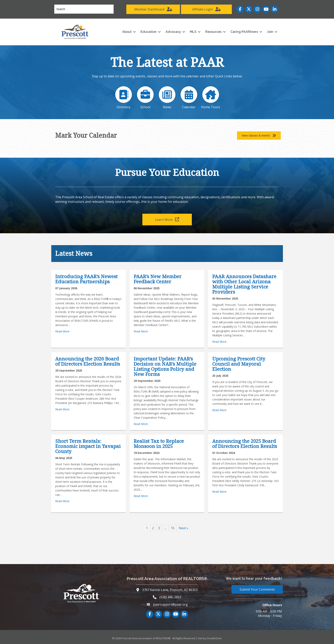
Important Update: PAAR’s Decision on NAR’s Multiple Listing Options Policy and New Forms (165, 366)
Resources (213, 32)
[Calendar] (189, 97)
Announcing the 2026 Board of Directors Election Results (88, 361)
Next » (184, 528)
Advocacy (173, 32)
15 (173, 528)
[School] (145, 97)
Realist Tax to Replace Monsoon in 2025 (159, 443)
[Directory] (124, 97)
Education (149, 32)
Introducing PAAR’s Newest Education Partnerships (86, 279)
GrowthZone (214, 638)
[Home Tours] (210, 97)
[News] (167, 97)
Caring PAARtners (244, 32)
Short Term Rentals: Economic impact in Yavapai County (88, 446)
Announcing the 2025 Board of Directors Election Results (245, 443)
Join (270, 32)
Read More (62, 331)
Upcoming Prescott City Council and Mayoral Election (239, 364)
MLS (193, 32)
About (127, 32)
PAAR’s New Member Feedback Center (158, 279)
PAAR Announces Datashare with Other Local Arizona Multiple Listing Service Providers (244, 284)
